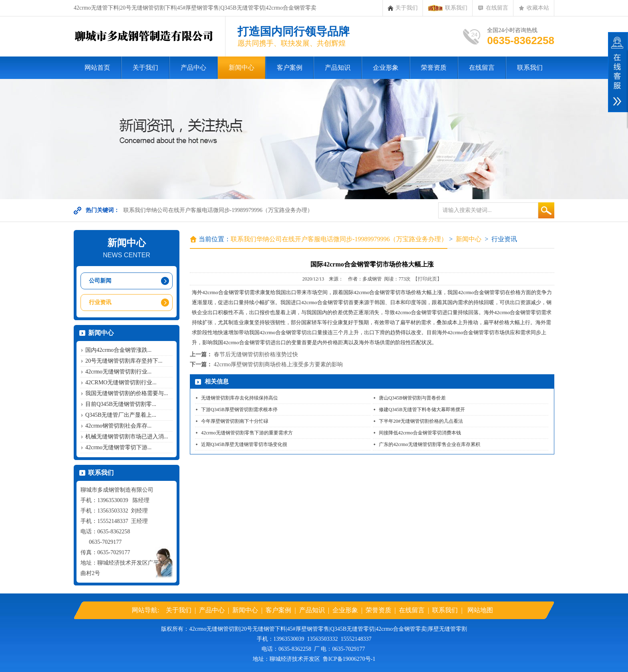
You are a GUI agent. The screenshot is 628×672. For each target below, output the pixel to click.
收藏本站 (534, 8)
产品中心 (193, 68)
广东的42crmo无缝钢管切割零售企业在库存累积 (430, 444)
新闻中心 (242, 68)
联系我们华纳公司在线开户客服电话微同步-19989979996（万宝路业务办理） (218, 210)
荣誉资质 (434, 68)
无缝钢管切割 (223, 629)
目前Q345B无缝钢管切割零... (121, 404)
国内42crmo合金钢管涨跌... (118, 350)
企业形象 (386, 68)
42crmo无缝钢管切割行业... (118, 372)
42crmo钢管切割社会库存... (118, 426)
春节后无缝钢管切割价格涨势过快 (256, 354)
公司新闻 (100, 281)
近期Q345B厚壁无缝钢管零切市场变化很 (244, 444)
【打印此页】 (427, 279)
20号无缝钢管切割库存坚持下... (124, 361)
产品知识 (338, 68)
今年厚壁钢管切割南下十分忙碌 (235, 421)
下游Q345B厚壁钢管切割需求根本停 (239, 410)
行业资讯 (100, 302)
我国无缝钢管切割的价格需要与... (127, 393)
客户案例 (290, 68)
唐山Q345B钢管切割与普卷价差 (412, 398)
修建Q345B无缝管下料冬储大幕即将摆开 (422, 410)
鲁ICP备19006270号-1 (349, 659)
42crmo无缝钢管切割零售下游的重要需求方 (247, 433)
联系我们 (448, 8)
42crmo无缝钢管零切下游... (118, 447)
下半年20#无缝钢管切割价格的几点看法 (421, 421)
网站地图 (480, 610)
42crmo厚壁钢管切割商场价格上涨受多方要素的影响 (279, 364)
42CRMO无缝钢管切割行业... (121, 382)
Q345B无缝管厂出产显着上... (121, 415)
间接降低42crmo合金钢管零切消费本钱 (420, 433)
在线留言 (493, 8)
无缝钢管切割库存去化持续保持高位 (240, 398)
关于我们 (403, 8)
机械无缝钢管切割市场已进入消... (127, 437)
